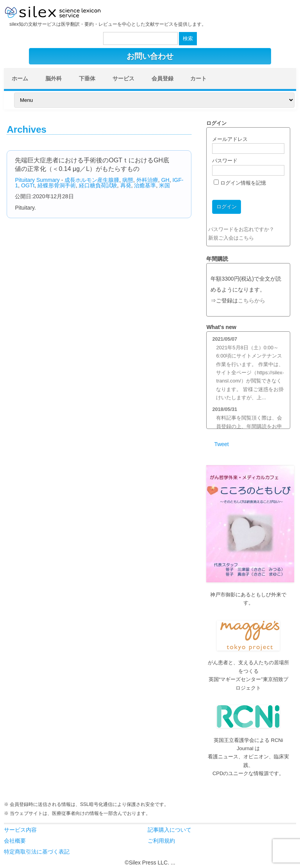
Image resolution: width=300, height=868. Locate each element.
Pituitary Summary (37, 180)
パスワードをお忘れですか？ (241, 229)
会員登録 (162, 78)
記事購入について (170, 830)
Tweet (221, 444)
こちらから (252, 301)
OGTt (28, 185)
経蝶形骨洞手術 (57, 185)
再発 (126, 185)
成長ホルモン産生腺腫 (92, 180)
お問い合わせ (150, 56)
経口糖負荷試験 (98, 185)
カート (198, 78)
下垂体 (87, 78)
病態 (128, 180)
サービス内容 (20, 830)
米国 (164, 185)
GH (165, 180)
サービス (123, 78)
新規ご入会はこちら (231, 238)
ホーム (20, 78)
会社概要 (15, 841)
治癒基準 (145, 185)
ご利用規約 (161, 841)
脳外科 (54, 78)
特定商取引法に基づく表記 (37, 852)
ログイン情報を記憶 (240, 183)
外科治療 (147, 180)
